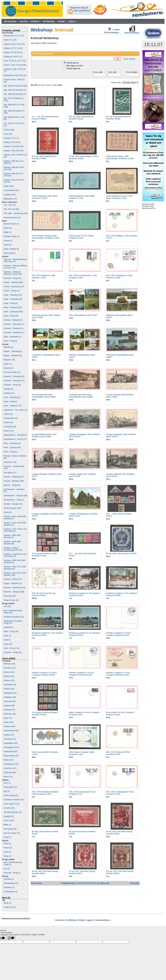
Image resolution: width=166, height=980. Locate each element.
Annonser (59, 920)
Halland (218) (9, 689)
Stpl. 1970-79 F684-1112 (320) (14, 99)
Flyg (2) (7, 791)
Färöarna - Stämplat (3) (13, 320)
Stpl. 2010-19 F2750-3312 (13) (14, 125)
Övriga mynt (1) (10, 907)
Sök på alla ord (72, 63)
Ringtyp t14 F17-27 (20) (13, 48)
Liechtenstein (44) (11, 418)
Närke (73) (8, 718)
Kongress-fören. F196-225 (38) (14, 81)
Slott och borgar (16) (12, 833)
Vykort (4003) (9, 659)
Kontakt (61, 21)
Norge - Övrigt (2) (11, 303)
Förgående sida (68, 883)
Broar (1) (7, 783)
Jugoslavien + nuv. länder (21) (16, 410)
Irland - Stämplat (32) (12, 397)
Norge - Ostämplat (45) (13, 299)
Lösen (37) (8, 134)
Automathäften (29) (11, 190)
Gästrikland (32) (10, 685)
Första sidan (36, 883)
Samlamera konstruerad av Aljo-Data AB (16, 918)
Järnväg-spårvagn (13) (13, 812)
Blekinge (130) (9, 664)
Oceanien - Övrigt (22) (12, 652)
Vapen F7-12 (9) (10, 40)
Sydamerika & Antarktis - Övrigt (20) (13, 622)
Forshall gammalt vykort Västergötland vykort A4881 (44, 396)
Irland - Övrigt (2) (10, 402)
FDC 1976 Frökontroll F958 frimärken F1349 (118, 753)
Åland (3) (7, 844)
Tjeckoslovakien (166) (12, 508)
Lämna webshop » (103, 920)
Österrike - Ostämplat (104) (14, 588)
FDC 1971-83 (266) (11, 209)
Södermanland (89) (11, 731)
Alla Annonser (10, 21)
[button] (118, 59)
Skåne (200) (8, 722)
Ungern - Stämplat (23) (13, 583)
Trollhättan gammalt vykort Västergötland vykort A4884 (81, 396)
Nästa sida (105, 883)
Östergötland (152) (11, 764)
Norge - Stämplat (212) (13, 295)
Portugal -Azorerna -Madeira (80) (15, 457)
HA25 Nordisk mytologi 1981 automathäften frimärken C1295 (46, 237)
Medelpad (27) (9, 710)
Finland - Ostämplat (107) (14, 287)
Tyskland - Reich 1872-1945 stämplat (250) (15, 574)
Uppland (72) (9, 735)
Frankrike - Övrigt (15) (12, 385)
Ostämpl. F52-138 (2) (12, 142)
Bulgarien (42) (9, 360)
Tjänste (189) (9, 130)
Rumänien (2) (9, 887)
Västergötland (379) (11, 747)
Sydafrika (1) (9, 627)
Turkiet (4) (8, 512)
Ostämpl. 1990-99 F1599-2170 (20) (14, 168)
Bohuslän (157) (10, 668)
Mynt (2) (6, 898)
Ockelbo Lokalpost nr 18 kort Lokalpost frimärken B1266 (118, 634)
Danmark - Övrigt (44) (12, 278)
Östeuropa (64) (10, 596)
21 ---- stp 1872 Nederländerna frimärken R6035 (45, 118)
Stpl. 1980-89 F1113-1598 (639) (14, 106)
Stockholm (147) (10, 768)
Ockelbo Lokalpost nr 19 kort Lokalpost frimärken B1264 (81, 674)
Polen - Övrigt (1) (10, 452)
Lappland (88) (9, 706)
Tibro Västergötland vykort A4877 (83, 315)
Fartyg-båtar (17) (10, 787)
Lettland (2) (8, 414)
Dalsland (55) (9, 676)
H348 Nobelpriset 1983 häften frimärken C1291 (82, 197)
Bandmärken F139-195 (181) (15, 75)
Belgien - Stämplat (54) (13, 356)
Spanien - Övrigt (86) (12, 485)
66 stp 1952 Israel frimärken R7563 (121, 553)
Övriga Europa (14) (11, 600)
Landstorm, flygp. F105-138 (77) (15, 70)
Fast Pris (24, 21)
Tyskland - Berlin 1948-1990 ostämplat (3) (15, 518)
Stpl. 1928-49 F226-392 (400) (15, 86)
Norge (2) (7, 856)
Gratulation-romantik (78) (14, 800)
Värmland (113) (10, 739)
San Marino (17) (10, 473)
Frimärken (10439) (11, 30)
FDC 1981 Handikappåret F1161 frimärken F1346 (120, 793)
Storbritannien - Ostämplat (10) (14, 490)
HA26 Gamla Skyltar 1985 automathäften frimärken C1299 (120, 157)
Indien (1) (7, 636)
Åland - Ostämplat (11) (13, 337)
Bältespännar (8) (10, 199)
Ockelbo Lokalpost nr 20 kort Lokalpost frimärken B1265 (44, 674)
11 (93, 883)
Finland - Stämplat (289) (13, 282)
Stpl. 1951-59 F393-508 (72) (15, 90)
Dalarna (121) (9, 672)
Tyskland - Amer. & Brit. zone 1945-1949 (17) (15, 530)
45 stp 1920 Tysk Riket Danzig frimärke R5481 (119, 833)
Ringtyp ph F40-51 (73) (13, 57)
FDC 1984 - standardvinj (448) (16, 213)
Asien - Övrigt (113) (11, 648)
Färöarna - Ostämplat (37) (14, 324)
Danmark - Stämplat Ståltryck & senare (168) (15, 267)
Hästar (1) (8, 245)
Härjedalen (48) (10, 697)
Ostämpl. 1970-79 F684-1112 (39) (15, 156)
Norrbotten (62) (10, 714)
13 (98, 883)
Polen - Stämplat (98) (12, 448)
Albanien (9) (8, 347)
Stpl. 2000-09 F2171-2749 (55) (14, 118)
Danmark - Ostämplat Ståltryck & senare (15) (13, 273)
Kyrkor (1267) (9, 821)
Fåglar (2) (7, 232)
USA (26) (7, 606)
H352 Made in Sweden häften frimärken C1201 (82, 753)
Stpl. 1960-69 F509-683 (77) (15, 94)
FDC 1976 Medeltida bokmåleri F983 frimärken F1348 (45, 793)
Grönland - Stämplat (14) (13, 328)
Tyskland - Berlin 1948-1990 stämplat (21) (15, 524)
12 (95, 883)
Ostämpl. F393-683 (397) (14, 151)
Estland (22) (8, 368)
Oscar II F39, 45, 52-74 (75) (15, 61)
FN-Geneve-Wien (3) (12, 372)
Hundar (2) (8, 241)
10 (90, 883)
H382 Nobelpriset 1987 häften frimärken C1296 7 (45, 197)
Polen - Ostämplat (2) (12, 443)
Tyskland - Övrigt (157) (13, 579)
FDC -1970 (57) (10, 205)
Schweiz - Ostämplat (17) (14, 477)
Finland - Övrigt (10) (12, 291)
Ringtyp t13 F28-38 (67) (13, 52)
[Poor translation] (11, 938)
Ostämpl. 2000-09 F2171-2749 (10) (14, 175)
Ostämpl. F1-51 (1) (11, 138)
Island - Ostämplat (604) (13, 312)
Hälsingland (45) (10, 693)
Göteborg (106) (10, 772)
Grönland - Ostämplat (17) (14, 333)
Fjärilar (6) (8, 228)
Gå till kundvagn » (112, 33)
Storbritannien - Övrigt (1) (14, 500)
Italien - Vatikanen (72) (13, 406)
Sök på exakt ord (73, 69)
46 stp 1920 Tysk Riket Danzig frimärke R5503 (45, 872)
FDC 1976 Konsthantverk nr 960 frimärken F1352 (83, 277)
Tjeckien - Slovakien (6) (13, 504)
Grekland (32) (9, 393)
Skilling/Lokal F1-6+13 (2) (14, 36)
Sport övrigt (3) (9, 253)
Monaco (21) (9, 431)
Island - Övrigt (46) (11, 316)
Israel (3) (7, 640)
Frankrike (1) (9, 879)
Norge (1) (7, 903)
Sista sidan (135, 883)
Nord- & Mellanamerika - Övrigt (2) (13, 863)
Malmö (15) (8, 777)
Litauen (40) (8, 422)
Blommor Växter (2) (11, 224)
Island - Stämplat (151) (13, 307)
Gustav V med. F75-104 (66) (15, 65)
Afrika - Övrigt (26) (11, 631)
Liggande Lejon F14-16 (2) (14, 44)
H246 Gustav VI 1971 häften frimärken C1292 (81, 237)
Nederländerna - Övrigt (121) (15, 439)
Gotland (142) (9, 680)
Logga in (72, 21)
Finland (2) (8, 848)
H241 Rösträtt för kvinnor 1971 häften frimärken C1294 (119, 197)
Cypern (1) (8, 364)
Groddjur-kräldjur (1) (12, 236)
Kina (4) (7, 869)
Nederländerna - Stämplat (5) (15, 435)
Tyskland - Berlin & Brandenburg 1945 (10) (13, 549)
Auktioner (35, 21)
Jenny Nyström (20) (11, 804)
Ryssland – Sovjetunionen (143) (14, 467)
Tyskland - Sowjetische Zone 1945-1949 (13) (15, 555)
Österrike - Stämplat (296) (14, 592)
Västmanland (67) (11, 752)
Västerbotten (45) (11, 743)
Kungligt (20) (9, 816)
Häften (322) (9, 186)
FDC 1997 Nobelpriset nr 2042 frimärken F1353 (119, 277)
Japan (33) (8, 644)
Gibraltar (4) (8, 389)
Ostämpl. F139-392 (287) (14, 146)
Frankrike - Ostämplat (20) (14, 376)
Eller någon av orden (75, 66)
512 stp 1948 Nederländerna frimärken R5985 (118, 118)
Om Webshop (49, 21)
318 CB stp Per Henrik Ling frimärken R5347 (44, 594)
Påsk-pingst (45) (10, 829)
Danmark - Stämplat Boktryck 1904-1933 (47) (15, 260)
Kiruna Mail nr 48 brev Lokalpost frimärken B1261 (120, 713)
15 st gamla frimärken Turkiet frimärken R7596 (44, 555)
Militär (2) (7, 825)
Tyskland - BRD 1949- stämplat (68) (12, 543)
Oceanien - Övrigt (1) (12, 873)
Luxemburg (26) (10, 427)
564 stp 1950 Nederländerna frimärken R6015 (81, 118)
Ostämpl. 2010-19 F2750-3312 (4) (14, 181)
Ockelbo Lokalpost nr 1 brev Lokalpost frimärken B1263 (118, 674)
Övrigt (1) (7, 837)
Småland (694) (9, 726)
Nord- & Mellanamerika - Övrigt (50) (13, 612)
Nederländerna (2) (11, 883)
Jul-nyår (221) (9, 808)
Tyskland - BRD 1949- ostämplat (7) (12, 536)
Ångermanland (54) (11, 756)
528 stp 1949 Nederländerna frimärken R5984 (44, 157)
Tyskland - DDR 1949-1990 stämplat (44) (14, 561)
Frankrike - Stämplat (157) (14, 381)
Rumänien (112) (10, 462)
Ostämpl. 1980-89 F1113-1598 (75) (14, 162)
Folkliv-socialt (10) (11, 795)
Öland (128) (8, 760)
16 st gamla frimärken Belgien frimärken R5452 (45, 713)
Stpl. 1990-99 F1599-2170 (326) (14, 112)
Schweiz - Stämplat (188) (14, 481)
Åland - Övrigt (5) (10, 341)
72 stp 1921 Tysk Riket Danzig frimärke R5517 (82, 872)
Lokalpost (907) (10, 195)
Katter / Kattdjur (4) (11, 249)
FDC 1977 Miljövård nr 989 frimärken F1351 (43, 277)
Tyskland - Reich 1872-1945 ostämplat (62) (15, 568)
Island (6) (7, 852)
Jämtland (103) (10, 701)
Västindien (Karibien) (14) (14, 617)
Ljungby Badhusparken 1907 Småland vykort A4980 (44, 435)
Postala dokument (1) (12, 218)
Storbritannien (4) (11, 892)
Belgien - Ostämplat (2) (13, 351)
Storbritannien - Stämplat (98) (15, 496)
